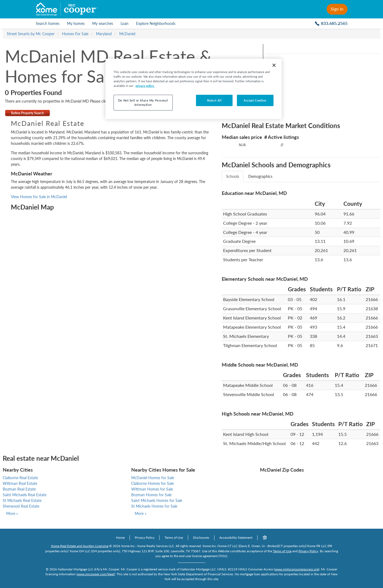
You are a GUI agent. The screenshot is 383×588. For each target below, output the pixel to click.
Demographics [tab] (260, 176)
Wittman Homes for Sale (152, 489)
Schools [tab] (233, 176)
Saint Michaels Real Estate (25, 495)
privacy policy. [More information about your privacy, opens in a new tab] (145, 86)
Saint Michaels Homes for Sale (157, 500)
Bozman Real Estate (19, 489)
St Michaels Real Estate (22, 500)
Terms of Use (174, 538)
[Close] (274, 65)
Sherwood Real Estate (21, 506)
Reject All (214, 100)
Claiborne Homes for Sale (152, 483)
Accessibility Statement (236, 538)
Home (120, 538)
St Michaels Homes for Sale (154, 506)
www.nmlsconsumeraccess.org (297, 569)
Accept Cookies (255, 100)
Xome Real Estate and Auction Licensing (80, 546)
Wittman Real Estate (20, 483)
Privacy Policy (145, 538)
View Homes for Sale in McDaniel (39, 197)
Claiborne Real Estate (20, 478)
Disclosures (201, 538)
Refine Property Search (28, 113)
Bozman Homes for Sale (151, 495)
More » (12, 513)
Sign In (337, 9)
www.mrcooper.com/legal (96, 574)
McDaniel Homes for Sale (153, 478)
